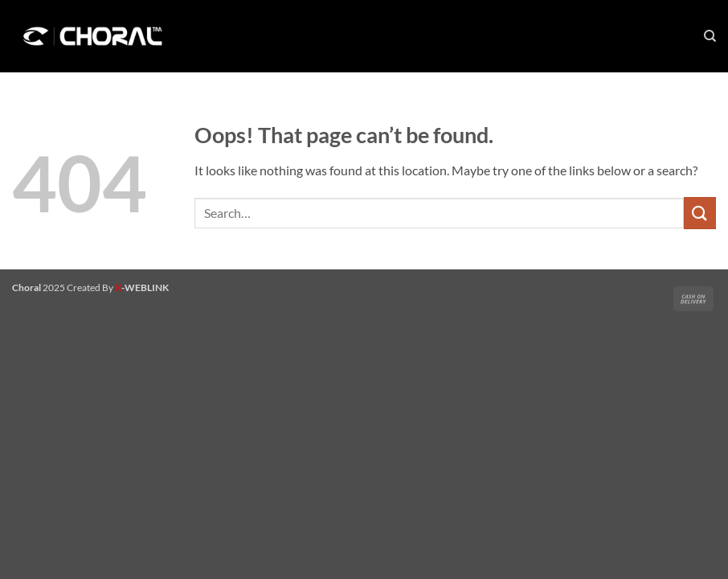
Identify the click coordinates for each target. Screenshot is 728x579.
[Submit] (700, 213)
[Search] (710, 36)
